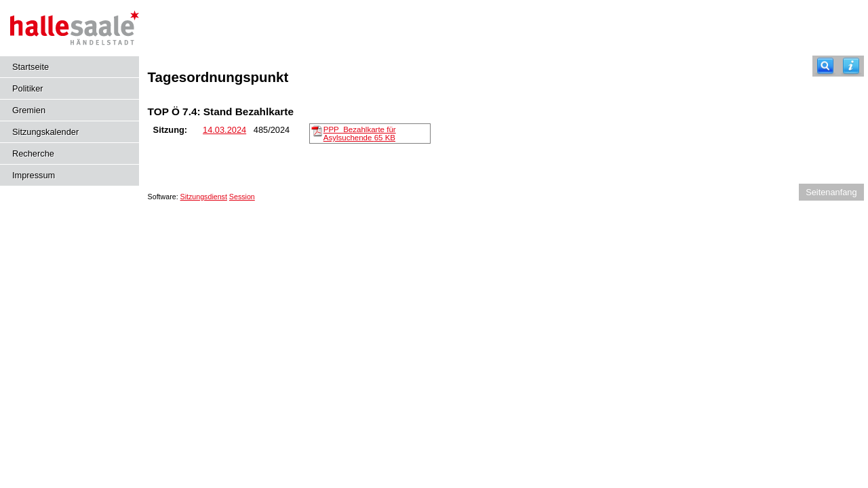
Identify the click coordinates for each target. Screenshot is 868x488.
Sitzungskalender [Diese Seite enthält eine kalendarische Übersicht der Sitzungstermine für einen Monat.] (45, 132)
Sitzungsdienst (204, 197)
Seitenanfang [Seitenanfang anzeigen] (831, 192)
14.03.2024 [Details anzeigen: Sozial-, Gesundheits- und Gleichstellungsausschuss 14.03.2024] (224, 130)
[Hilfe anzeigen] (851, 66)
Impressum (34, 175)
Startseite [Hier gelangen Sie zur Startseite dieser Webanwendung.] (31, 67)
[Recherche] (825, 66)
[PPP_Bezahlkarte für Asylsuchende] (317, 130)
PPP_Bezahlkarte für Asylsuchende (360, 134)
